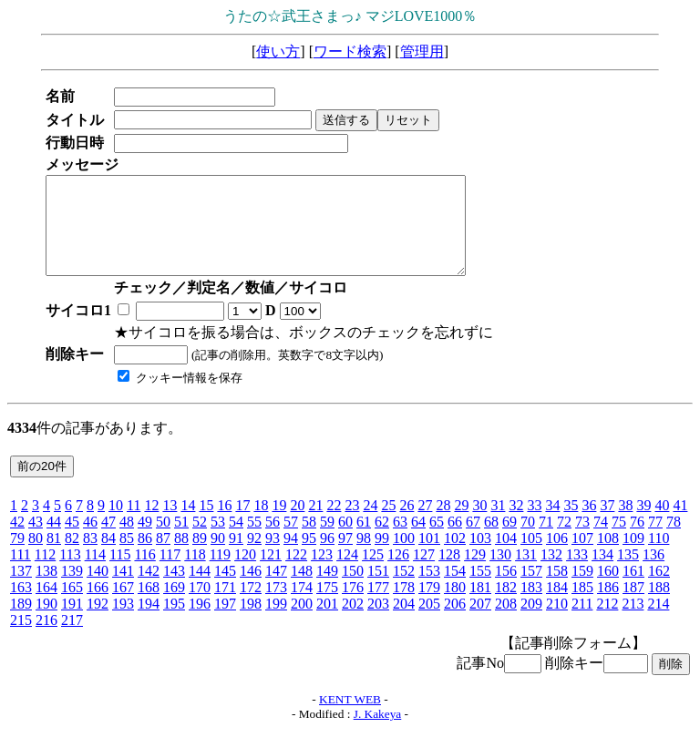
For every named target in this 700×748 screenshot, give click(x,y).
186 (608, 606)
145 (225, 590)
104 (506, 557)
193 (123, 623)
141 (123, 590)
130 (500, 574)
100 (404, 557)
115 (120, 574)
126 (398, 574)
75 (619, 541)
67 (473, 541)
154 (455, 590)
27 (425, 524)
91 (236, 557)
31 (498, 524)
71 (546, 541)
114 (95, 574)
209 (531, 623)
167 (123, 606)
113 (70, 574)
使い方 (278, 51)
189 (21, 623)
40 (662, 524)
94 (291, 557)
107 (582, 557)
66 (455, 541)
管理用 (422, 51)
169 (174, 606)
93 (273, 557)
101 (429, 557)
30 (479, 524)
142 (149, 590)
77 (655, 541)
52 (200, 541)
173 (276, 606)
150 (353, 590)
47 (108, 541)
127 (424, 574)
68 (491, 541)
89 (200, 557)
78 (674, 541)
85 (127, 557)
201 (327, 623)
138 (46, 590)
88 (181, 557)
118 (195, 574)
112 (45, 574)
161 (633, 590)
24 (370, 524)
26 (407, 524)
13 (170, 524)
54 (236, 541)
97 (345, 557)
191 (72, 623)
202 (353, 623)
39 (643, 524)
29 (461, 524)
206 (455, 623)
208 (506, 623)
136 (654, 574)
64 (418, 541)
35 (571, 524)
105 (531, 557)
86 (145, 557)
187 (633, 606)
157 (531, 590)
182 (506, 606)
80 (36, 557)
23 (352, 524)
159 (582, 590)
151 (378, 590)
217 (72, 639)
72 (564, 541)
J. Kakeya (378, 733)
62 (382, 541)
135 (628, 574)
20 (297, 524)
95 (309, 557)
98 (364, 557)
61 (364, 541)
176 (353, 606)
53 (218, 541)
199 (276, 623)
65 (437, 541)
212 (607, 623)
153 (429, 590)
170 (200, 606)
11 (134, 524)
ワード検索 (350, 51)
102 (455, 557)
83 (90, 557)
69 (510, 541)
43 (36, 541)
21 (315, 524)
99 (382, 557)
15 (206, 524)
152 (404, 590)
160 (608, 590)
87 (163, 557)
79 (17, 557)
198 (251, 623)
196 (200, 623)
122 (296, 574)
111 (21, 574)
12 (151, 524)
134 (602, 574)
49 (145, 541)
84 (108, 557)
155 (480, 590)
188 (659, 606)
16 (224, 524)
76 (637, 541)
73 (582, 541)
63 (400, 541)
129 (475, 574)
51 (181, 541)
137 (21, 590)
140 (98, 590)
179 (429, 606)
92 (254, 557)
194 (149, 623)
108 (608, 557)
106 (557, 557)
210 (557, 623)
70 (528, 541)
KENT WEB (350, 718)
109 (633, 557)
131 (526, 574)
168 (149, 606)
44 (54, 541)
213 (633, 623)
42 (17, 541)
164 (46, 606)
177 (378, 606)
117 (170, 574)
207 (480, 623)
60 (345, 541)
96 (327, 557)
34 (552, 524)
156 (506, 590)
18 (261, 524)
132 (551, 574)
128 (449, 574)
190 (46, 623)
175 (327, 606)
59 (327, 541)
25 (388, 524)
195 (174, 623)
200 (302, 623)
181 (480, 606)
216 (46, 639)
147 (276, 590)
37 (607, 524)
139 (72, 590)
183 (531, 606)
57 (291, 541)
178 (404, 606)
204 (404, 623)
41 (680, 524)
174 (302, 606)
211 (582, 623)
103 (480, 557)
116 (144, 574)
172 (251, 606)
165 (72, 606)
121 (271, 574)
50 (163, 541)
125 (373, 574)
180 (455, 606)
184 (557, 606)
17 (242, 524)
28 (443, 524)
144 (200, 590)
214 (658, 623)
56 (273, 541)
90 (218, 557)
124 (347, 574)
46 (90, 541)
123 (322, 574)
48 (127, 541)
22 (334, 524)
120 (245, 574)
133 (577, 574)
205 (429, 623)
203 (378, 623)
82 (72, 557)
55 (254, 541)
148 (302, 590)
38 (625, 524)
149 (327, 590)
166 (98, 606)
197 (225, 623)
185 (582, 606)
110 (659, 557)
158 (557, 590)
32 (516, 524)
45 (72, 541)
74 (601, 541)
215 (21, 639)
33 (534, 524)
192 (98, 623)
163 (21, 606)
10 (116, 524)
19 (279, 524)
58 (309, 541)
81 (54, 557)
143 (174, 590)
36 (589, 524)
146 (251, 590)
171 (225, 606)
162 (659, 590)
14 (188, 524)
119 (220, 574)
